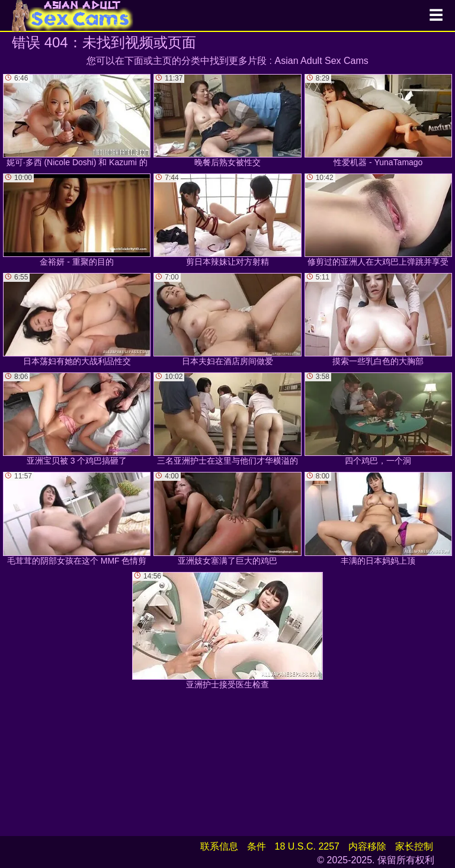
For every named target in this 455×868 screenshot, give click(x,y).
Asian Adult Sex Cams (322, 61)
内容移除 (367, 846)
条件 (257, 846)
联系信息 (219, 846)
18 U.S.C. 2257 (307, 846)
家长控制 (414, 846)
